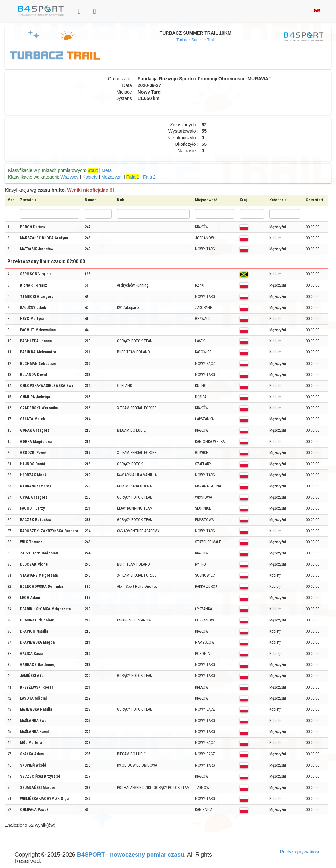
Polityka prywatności (301, 852)
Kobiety (90, 177)
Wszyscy (69, 177)
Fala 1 (133, 177)
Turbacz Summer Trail (195, 40)
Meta (107, 170)
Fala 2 (149, 177)
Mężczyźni (112, 177)
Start (93, 170)
